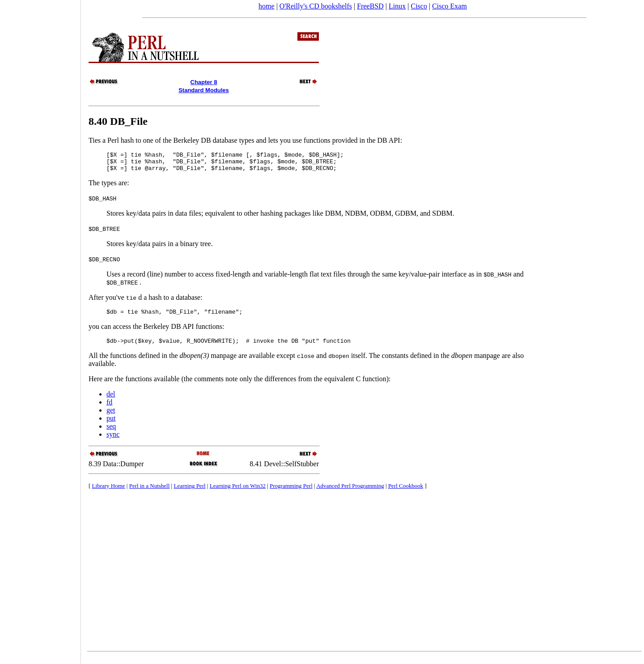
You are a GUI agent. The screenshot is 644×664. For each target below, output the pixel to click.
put (111, 425)
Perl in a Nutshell (150, 492)
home (267, 6)
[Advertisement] (40, 329)
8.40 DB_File (118, 121)
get (111, 417)
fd (109, 409)
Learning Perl (189, 492)
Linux (397, 6)
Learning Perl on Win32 (238, 492)
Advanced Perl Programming (350, 492)
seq (111, 433)
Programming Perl (291, 492)
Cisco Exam (449, 6)
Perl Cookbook (406, 492)
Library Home (109, 492)
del (111, 401)
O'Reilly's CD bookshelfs (316, 6)
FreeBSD (370, 6)
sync (113, 441)
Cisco (419, 6)
